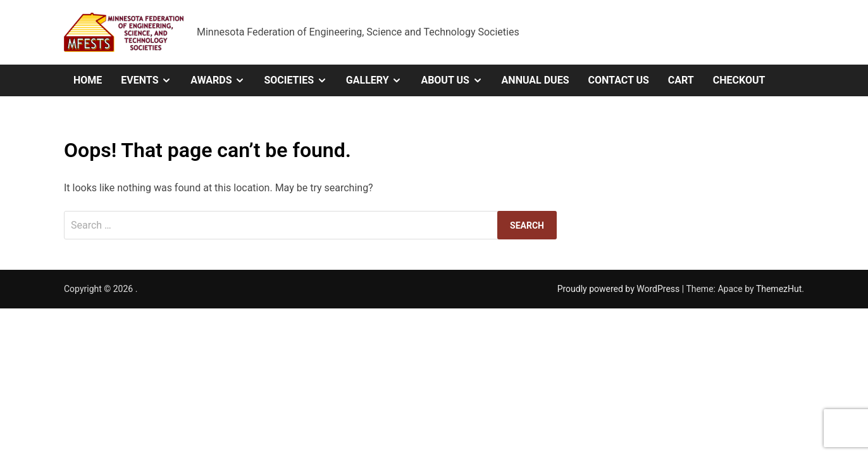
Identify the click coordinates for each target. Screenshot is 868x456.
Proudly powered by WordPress (620, 289)
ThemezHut (779, 289)
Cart (681, 80)
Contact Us (618, 80)
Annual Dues (536, 80)
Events (151, 80)
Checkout (739, 80)
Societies (300, 80)
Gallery (379, 80)
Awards (222, 80)
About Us (456, 80)
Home (88, 80)
